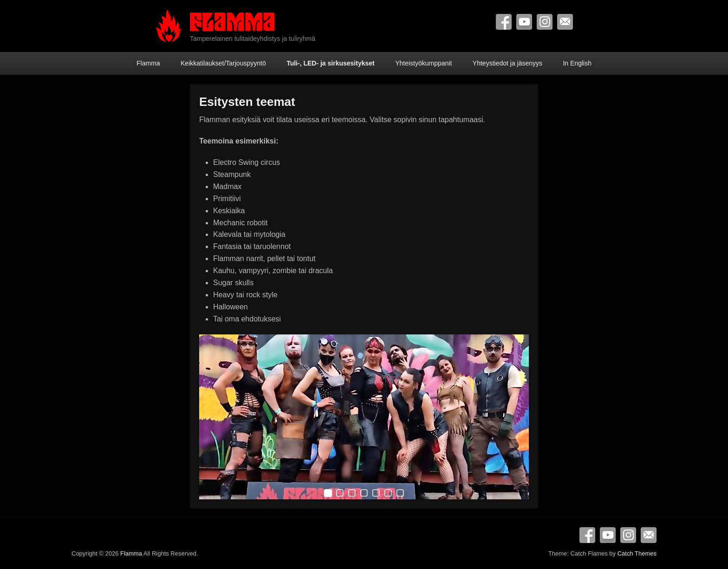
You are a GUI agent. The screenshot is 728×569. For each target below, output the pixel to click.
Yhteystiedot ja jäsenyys (507, 63)
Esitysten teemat (247, 102)
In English (577, 63)
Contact (565, 22)
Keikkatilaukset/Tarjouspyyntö (223, 63)
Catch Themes (637, 553)
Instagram (545, 22)
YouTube (524, 22)
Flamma (148, 63)
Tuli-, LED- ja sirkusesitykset (331, 63)
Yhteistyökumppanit (423, 63)
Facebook (504, 22)
